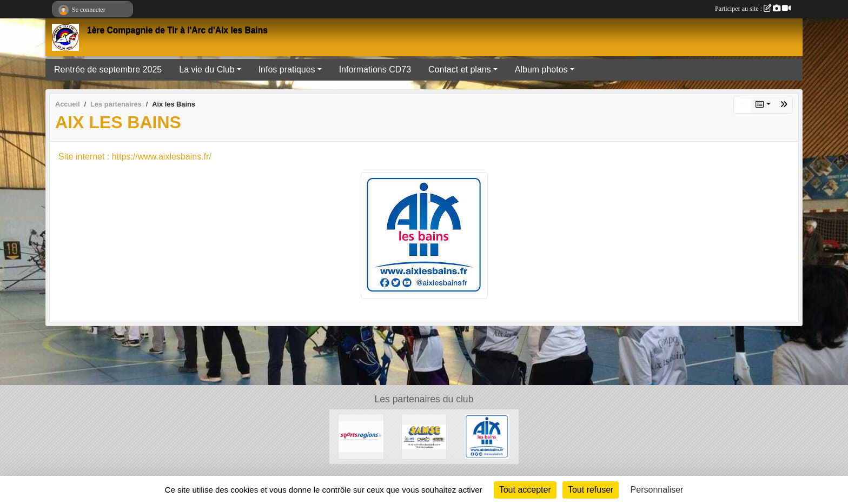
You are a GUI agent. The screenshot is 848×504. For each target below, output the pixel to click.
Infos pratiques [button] (287, 69)
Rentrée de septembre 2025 (108, 69)
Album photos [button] (541, 69)
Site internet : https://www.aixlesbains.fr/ (135, 157)
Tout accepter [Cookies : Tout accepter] (525, 490)
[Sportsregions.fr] (361, 436)
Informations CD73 (375, 69)
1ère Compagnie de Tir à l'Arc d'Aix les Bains (177, 30)
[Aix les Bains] (487, 436)
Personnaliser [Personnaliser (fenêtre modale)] (657, 490)
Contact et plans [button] (460, 69)
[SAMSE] (424, 436)
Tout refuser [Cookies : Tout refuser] (591, 490)
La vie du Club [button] (207, 69)
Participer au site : (753, 9)
